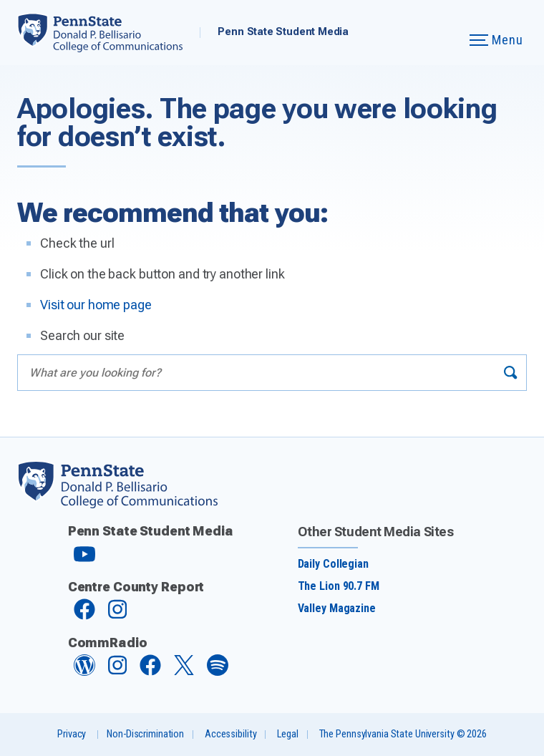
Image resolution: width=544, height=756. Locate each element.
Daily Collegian (333, 564)
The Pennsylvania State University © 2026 (403, 734)
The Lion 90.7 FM (339, 586)
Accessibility (230, 734)
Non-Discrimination (145, 734)
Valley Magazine (337, 608)
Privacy (72, 734)
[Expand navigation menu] (438, 33)
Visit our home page (96, 305)
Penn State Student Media (283, 32)
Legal (287, 734)
